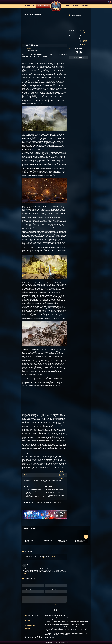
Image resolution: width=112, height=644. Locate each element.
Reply (24, 573)
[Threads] (37, 637)
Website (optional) (27, 589)
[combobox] (95, 2)
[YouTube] (35, 637)
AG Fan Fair (85, 6)
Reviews (29, 49)
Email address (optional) (50, 589)
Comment (25, 595)
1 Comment (63, 45)
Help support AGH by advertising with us (48, 520)
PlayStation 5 (85, 42)
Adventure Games (29, 6)
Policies (28, 620)
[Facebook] (26, 637)
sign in (53, 556)
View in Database (79, 57)
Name (24, 583)
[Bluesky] (42, 637)
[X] (28, 637)
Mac (83, 37)
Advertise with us (31, 626)
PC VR (84, 44)
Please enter (49, 583)
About (27, 618)
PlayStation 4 (85, 40)
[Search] (95, 2)
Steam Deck (85, 43)
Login (106, 2)
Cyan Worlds (82, 30)
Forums (75, 6)
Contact (28, 628)
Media (68, 6)
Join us (27, 623)
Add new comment (61, 605)
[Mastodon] (40, 637)
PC (83, 39)
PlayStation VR (86, 36)
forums (44, 558)
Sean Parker (35, 49)
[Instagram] (33, 637)
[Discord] (31, 637)
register (58, 556)
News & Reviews (43, 6)
